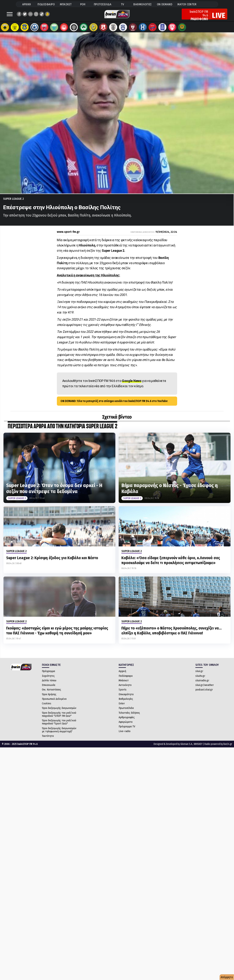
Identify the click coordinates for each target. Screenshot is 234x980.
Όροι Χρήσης (49, 698)
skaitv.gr (200, 680)
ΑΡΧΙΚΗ (27, 4)
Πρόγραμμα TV (127, 730)
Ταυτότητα (48, 740)
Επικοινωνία (49, 689)
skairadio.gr (202, 684)
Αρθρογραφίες (127, 721)
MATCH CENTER (187, 4)
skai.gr (199, 675)
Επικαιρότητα (126, 698)
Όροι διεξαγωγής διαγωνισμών (59, 712)
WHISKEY (198, 748)
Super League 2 (13, 202)
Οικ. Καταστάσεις (51, 693)
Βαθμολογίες (126, 703)
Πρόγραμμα (48, 675)
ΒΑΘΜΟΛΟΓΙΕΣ (143, 4)
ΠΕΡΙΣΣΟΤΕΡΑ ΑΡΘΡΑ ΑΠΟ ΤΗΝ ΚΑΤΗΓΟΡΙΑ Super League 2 (62, 430)
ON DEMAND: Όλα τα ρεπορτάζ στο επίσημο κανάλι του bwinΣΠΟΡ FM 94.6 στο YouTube (114, 405)
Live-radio (125, 735)
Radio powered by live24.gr (218, 748)
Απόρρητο (227, 977)
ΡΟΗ (83, 4)
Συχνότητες (48, 680)
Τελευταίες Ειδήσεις (129, 716)
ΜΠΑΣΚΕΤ (66, 4)
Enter (122, 707)
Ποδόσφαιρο (126, 680)
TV (122, 4)
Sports (123, 693)
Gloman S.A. (187, 748)
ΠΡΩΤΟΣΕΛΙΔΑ (103, 4)
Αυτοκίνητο (125, 689)
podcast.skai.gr (204, 693)
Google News (132, 384)
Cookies (47, 707)
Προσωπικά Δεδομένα (54, 703)
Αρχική (122, 675)
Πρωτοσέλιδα (126, 712)
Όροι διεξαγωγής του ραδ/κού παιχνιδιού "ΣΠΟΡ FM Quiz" (59, 718)
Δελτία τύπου (49, 684)
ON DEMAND (165, 4)
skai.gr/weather (205, 689)
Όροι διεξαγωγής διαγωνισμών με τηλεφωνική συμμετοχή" (59, 733)
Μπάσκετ (124, 684)
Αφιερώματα (126, 726)
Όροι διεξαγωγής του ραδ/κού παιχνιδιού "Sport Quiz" (59, 726)
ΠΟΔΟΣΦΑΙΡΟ (46, 4)
